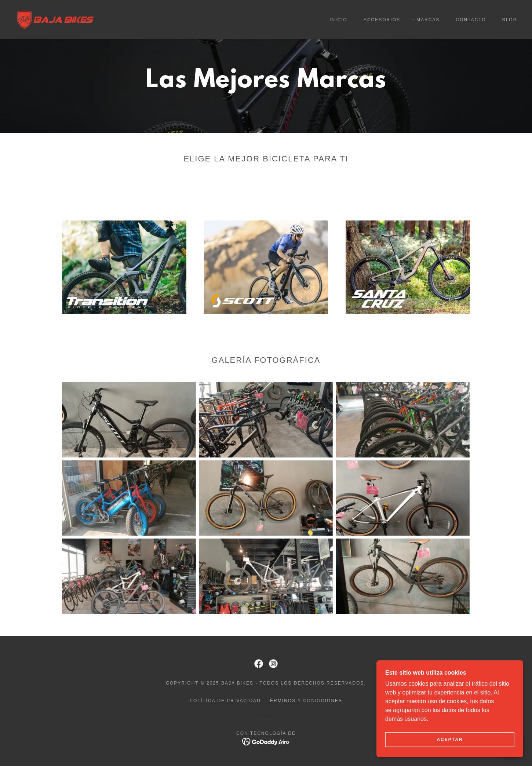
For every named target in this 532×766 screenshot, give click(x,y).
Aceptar (450, 750)
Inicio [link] (338, 20)
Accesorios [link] (382, 20)
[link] (56, 19)
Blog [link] (510, 20)
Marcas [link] (428, 20)
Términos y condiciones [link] (305, 701)
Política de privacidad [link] (225, 701)
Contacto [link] (471, 20)
